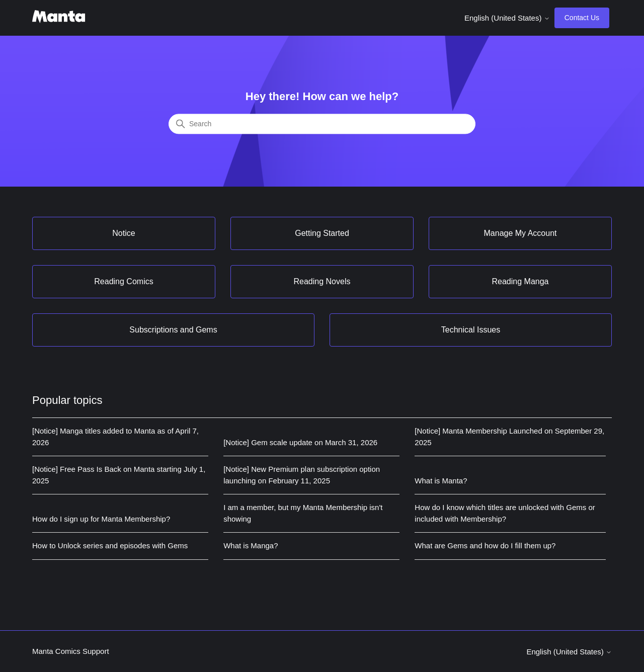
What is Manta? (441, 481)
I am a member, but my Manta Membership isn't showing (303, 513)
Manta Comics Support (71, 651)
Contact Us (582, 18)
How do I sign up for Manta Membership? (101, 519)
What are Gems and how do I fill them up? (485, 545)
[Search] (322, 124)
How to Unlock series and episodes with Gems (110, 545)
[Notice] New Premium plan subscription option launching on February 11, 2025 (302, 475)
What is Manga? (251, 545)
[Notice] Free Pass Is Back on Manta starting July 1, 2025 (119, 475)
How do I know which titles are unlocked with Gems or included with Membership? (505, 513)
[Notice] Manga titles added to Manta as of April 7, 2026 (115, 437)
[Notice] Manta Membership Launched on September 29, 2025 (509, 437)
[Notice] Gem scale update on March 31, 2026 (300, 442)
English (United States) (507, 18)
